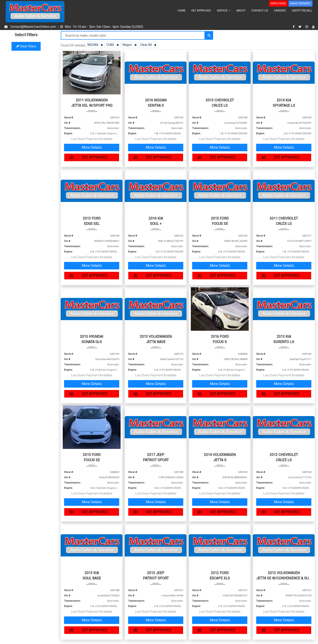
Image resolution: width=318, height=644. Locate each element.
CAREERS (280, 10)
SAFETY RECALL (302, 10)
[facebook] (294, 27)
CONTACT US (260, 10)
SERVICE (224, 10)
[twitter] (301, 27)
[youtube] (313, 27)
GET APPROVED (201, 10)
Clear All (149, 45)
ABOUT (241, 10)
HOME (182, 10)
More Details (92, 147)
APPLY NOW (278, 3)
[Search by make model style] (133, 35)
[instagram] (307, 27)
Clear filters (29, 46)
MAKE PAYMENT (300, 3)
